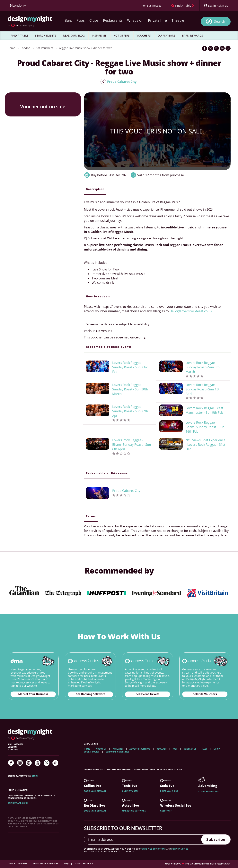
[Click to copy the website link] (228, 48)
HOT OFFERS (122, 35)
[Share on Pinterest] (216, 48)
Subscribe (216, 839)
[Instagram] (20, 763)
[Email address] (143, 839)
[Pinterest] (29, 763)
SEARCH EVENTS (46, 35)
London (25, 48)
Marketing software (134, 811)
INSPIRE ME (99, 35)
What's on (135, 20)
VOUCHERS (144, 35)
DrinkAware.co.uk (18, 803)
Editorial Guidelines (118, 752)
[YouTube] (38, 763)
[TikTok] (55, 763)
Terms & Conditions (18, 864)
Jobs (175, 749)
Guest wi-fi (166, 811)
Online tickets (130, 791)
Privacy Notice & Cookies (46, 864)
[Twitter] (47, 763)
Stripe (35, 776)
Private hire (157, 20)
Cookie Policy (92, 752)
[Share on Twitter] (210, 48)
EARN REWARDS (193, 35)
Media (217, 749)
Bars (68, 20)
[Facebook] (11, 763)
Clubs (94, 20)
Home (11, 48)
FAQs (205, 749)
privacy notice (180, 849)
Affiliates (118, 749)
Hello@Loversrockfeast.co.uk (191, 311)
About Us (101, 749)
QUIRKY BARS (166, 35)
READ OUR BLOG (74, 35)
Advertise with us (140, 749)
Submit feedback (84, 864)
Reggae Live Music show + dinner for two (85, 48)
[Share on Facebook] (205, 48)
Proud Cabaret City (119, 82)
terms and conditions (153, 849)
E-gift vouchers (169, 791)
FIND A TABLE (19, 35)
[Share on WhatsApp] (222, 48)
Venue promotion (208, 791)
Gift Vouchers (44, 48)
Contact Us (190, 749)
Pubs (81, 20)
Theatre (178, 20)
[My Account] (216, 6)
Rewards (162, 749)
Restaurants (113, 20)
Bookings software (95, 791)
